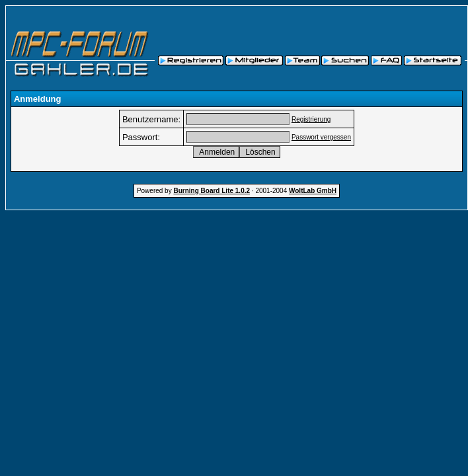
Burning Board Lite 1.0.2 (212, 191)
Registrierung (311, 119)
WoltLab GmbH (313, 191)
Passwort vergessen (321, 137)
